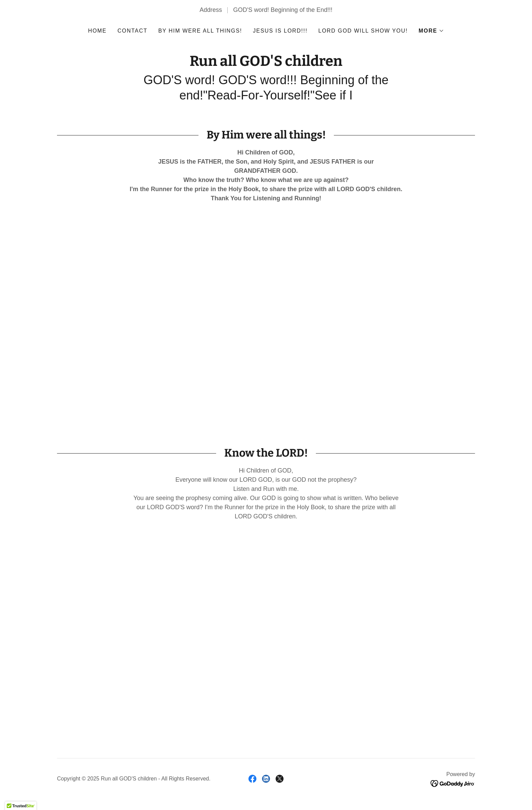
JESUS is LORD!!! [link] (280, 31)
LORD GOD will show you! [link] (363, 31)
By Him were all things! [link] (200, 31)
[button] (431, 31)
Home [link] (97, 31)
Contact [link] (132, 31)
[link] (266, 64)
